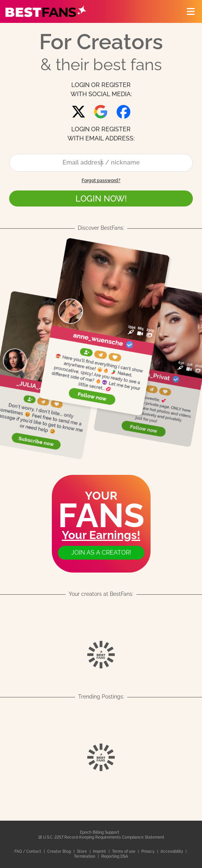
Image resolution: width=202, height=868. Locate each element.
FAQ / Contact (28, 851)
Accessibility (172, 851)
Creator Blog (60, 851)
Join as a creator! (101, 553)
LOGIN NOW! (101, 198)
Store (83, 851)
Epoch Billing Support (100, 832)
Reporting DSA (115, 856)
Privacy (148, 851)
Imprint (100, 851)
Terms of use (124, 851)
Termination (85, 856)
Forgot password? (101, 181)
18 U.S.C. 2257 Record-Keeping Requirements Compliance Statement (101, 837)
